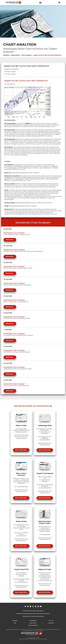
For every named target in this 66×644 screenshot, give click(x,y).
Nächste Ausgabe (10, 72)
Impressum (51, 623)
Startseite (6, 55)
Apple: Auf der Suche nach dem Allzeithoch (47, 55)
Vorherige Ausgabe (10, 74)
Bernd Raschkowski (23, 435)
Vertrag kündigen (33, 625)
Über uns (51, 621)
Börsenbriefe (33, 621)
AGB (15, 623)
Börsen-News (15, 55)
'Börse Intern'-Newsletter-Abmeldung (33, 611)
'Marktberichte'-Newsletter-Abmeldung (33, 616)
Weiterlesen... (10, 240)
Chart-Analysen (27, 55)
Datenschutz (33, 623)
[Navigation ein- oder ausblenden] (59, 3)
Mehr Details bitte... (21, 450)
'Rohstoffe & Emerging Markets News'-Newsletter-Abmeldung (33, 614)
